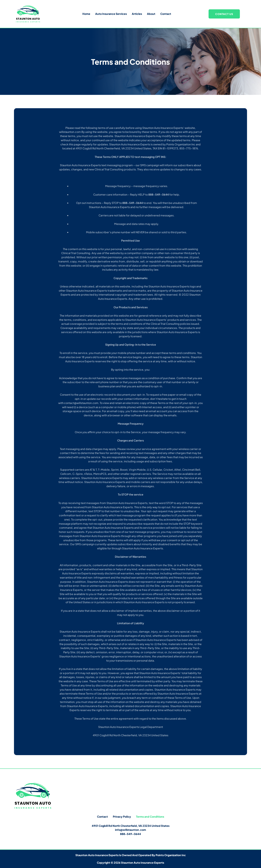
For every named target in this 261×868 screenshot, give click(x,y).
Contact (166, 14)
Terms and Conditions (150, 817)
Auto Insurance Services (111, 14)
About (151, 14)
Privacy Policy (122, 817)
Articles (137, 14)
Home (86, 14)
